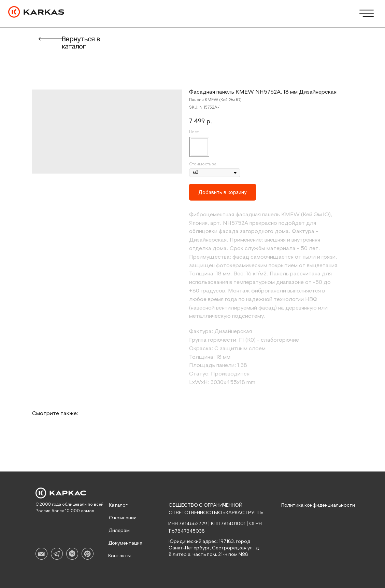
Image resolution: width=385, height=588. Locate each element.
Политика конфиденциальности (318, 505)
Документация (125, 543)
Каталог (118, 505)
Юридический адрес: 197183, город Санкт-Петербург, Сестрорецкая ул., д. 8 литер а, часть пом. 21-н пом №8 (214, 548)
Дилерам (119, 531)
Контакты (119, 556)
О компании (123, 518)
